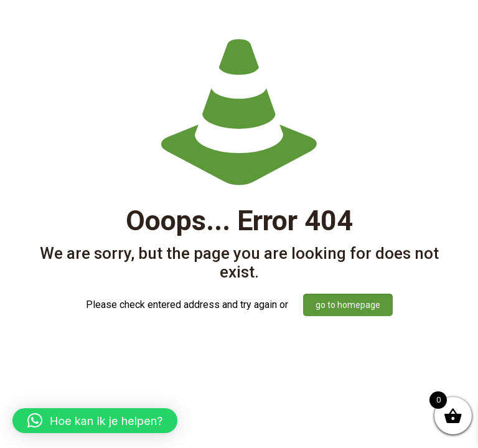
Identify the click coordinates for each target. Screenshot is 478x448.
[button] (95, 421)
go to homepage (348, 305)
